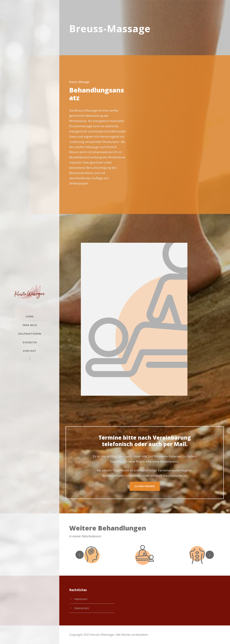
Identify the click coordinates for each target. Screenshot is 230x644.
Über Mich (30, 325)
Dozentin (30, 342)
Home (30, 316)
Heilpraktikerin (30, 334)
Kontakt (30, 351)
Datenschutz (82, 608)
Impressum (81, 599)
